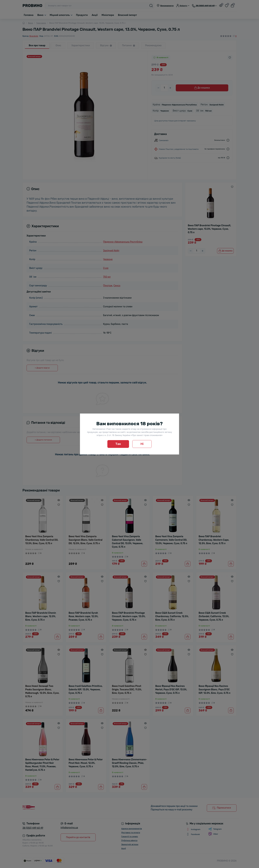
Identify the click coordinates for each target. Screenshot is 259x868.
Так (118, 444)
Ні (142, 444)
